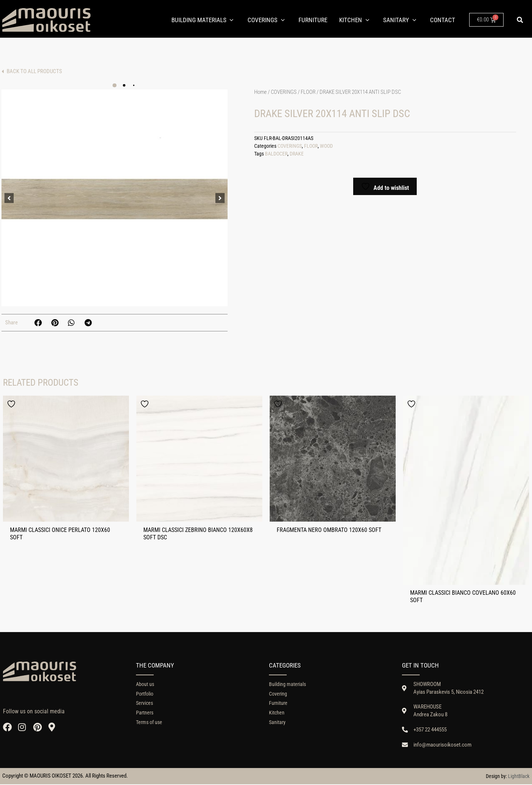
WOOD (326, 146)
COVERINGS (284, 92)
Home (260, 92)
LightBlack (519, 777)
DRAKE (297, 154)
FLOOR (308, 92)
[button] (520, 20)
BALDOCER (276, 154)
